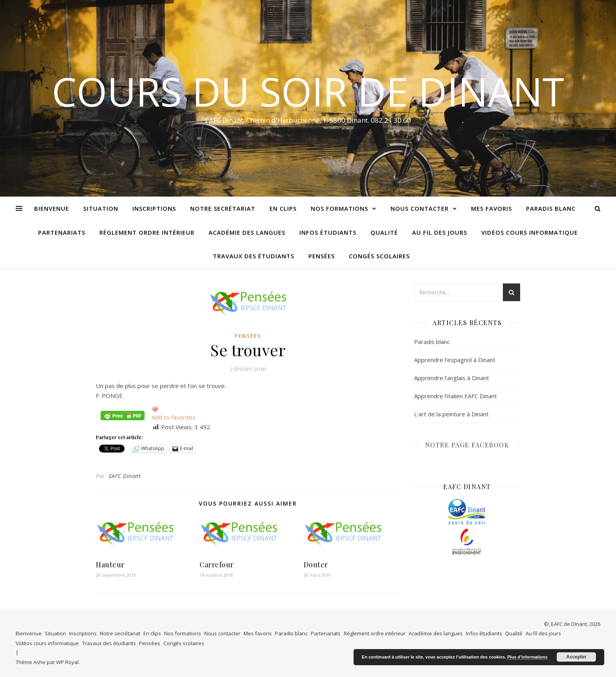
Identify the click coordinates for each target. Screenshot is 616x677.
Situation (101, 208)
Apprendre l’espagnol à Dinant (455, 360)
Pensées (322, 256)
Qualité (384, 232)
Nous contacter (420, 208)
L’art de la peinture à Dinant (451, 414)
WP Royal (67, 662)
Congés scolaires (379, 256)
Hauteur (110, 565)
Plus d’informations (527, 657)
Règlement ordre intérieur (147, 232)
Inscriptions (154, 208)
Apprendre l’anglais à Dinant (452, 378)
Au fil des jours (440, 232)
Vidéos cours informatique (530, 232)
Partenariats (62, 232)
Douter (316, 565)
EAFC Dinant (125, 476)
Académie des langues (247, 232)
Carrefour (217, 565)
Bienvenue (52, 208)
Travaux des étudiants (254, 256)
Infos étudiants (328, 232)
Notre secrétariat (223, 208)
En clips (283, 208)
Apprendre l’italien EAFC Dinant (456, 396)
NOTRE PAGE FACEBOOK (467, 445)
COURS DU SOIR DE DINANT (308, 91)
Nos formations (339, 208)
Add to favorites (174, 417)
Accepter (576, 657)
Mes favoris (491, 208)
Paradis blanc (551, 208)
